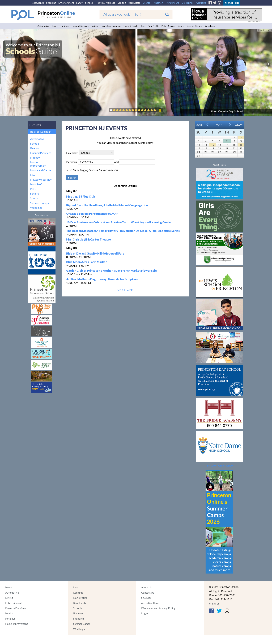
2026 (199, 125)
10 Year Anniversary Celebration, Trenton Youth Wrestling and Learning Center (119, 222)
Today (238, 125)
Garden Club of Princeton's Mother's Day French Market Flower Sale (112, 271)
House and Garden (41, 170)
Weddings (210, 26)
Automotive (43, 26)
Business (65, 26)
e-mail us (214, 603)
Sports (181, 26)
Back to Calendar (41, 132)
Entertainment (66, 3)
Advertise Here (150, 603)
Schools (89, 3)
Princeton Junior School (220, 465)
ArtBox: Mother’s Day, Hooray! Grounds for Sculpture (102, 279)
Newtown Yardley (41, 179)
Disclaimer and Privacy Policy (158, 608)
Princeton (158, 3)
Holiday (95, 26)
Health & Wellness (105, 3)
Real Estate (134, 3)
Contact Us (148, 593)
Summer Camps (195, 26)
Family (80, 3)
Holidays (10, 619)
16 (241, 145)
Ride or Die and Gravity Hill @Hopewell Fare (95, 253)
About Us (201, 3)
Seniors (172, 26)
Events (146, 3)
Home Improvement (111, 26)
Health (9, 613)
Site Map (146, 598)
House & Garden (131, 26)
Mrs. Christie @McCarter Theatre (89, 239)
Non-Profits (153, 26)
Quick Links (187, 3)
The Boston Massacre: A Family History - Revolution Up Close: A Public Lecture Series (123, 231)
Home (9, 587)
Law (143, 26)
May (219, 124)
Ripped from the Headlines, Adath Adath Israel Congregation (107, 205)
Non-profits (80, 598)
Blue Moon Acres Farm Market (87, 262)
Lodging (122, 3)
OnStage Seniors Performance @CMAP (92, 214)
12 (213, 145)
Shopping (51, 3)
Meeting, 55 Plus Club (81, 196)
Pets (164, 26)
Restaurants (37, 3)
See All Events (125, 290)
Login (144, 613)
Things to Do (172, 3)
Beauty (55, 26)
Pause (160, 110)
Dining (9, 598)
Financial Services (80, 26)
